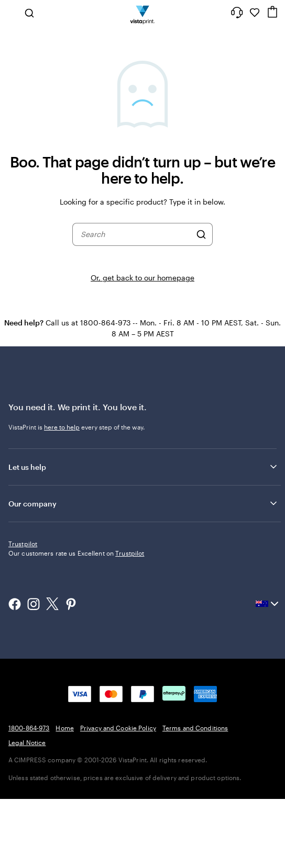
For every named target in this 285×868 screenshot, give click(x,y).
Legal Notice (27, 811)
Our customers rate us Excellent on (76, 622)
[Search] (201, 234)
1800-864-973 (29, 797)
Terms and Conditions (195, 797)
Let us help (144, 467)
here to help (62, 427)
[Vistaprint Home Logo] (143, 13)
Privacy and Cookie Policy (118, 797)
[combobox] (136, 234)
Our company (144, 503)
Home (64, 797)
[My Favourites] (255, 13)
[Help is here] (237, 13)
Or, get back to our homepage (142, 278)
